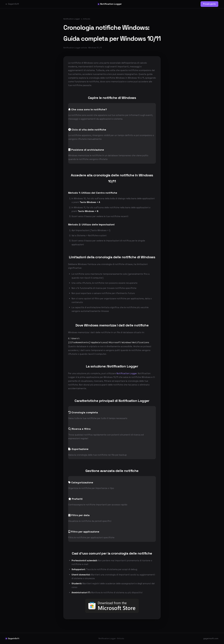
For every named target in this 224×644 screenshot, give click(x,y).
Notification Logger (110, 4)
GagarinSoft (12, 4)
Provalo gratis (209, 4)
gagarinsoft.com (211, 638)
